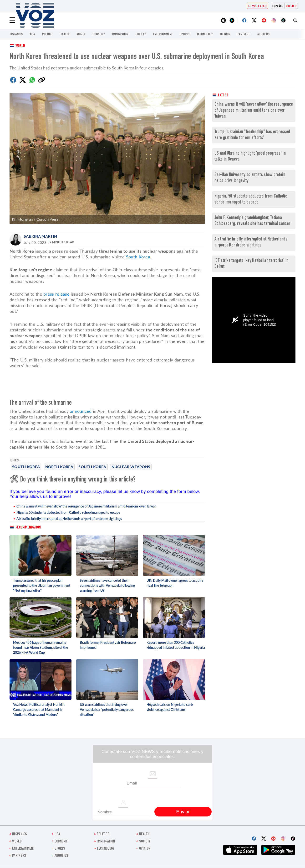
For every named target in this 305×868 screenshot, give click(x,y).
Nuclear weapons (131, 467)
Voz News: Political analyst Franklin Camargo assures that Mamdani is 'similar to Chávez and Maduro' (39, 709)
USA (33, 34)
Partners (244, 34)
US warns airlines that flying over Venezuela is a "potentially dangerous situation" (107, 709)
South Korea (26, 467)
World (20, 46)
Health (65, 34)
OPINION (225, 34)
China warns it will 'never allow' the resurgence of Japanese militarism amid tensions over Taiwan (86, 506)
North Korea (59, 467)
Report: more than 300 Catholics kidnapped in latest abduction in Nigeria (176, 645)
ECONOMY (99, 34)
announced (81, 411)
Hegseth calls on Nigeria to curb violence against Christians (170, 707)
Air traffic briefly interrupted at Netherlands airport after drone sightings (69, 519)
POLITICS (48, 34)
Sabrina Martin (40, 236)
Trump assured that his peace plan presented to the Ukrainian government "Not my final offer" (42, 585)
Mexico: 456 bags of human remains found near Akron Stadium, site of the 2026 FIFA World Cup (41, 647)
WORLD (81, 34)
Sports (185, 34)
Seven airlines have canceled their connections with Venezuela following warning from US (107, 585)
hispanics (16, 34)
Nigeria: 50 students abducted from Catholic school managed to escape (68, 512)
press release (56, 294)
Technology (205, 34)
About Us (263, 34)
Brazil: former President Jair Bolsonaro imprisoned (108, 645)
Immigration (120, 34)
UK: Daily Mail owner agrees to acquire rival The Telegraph (175, 583)
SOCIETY (141, 34)
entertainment (163, 34)
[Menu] (12, 20)
